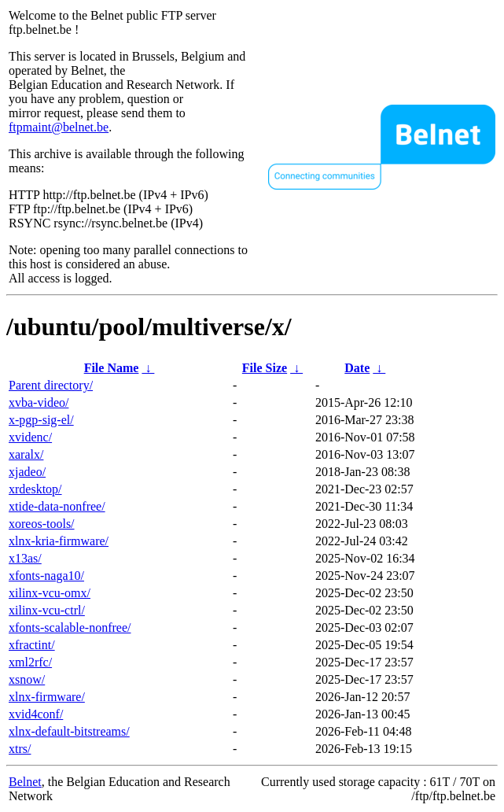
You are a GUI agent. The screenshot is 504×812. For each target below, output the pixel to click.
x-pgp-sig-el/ (41, 420)
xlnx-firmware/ (47, 697)
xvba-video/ (39, 402)
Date (357, 368)
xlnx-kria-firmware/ (59, 541)
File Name (112, 368)
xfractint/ (32, 645)
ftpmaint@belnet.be (59, 127)
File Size (265, 368)
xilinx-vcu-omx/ (50, 593)
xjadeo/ (27, 472)
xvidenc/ (30, 437)
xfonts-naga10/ (46, 576)
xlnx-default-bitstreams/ (69, 731)
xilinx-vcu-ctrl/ (47, 610)
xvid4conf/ (36, 714)
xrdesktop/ (35, 489)
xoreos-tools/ (42, 524)
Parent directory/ (51, 385)
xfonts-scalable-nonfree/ (70, 627)
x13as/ (25, 558)
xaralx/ (26, 454)
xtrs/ (20, 749)
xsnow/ (27, 679)
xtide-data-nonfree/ (57, 506)
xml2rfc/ (30, 662)
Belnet (25, 782)
